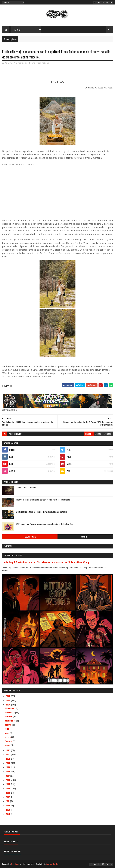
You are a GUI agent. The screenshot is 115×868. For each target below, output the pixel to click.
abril (7, 733)
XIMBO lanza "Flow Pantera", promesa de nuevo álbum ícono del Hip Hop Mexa (45, 524)
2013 (8, 793)
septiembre (10, 721)
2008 (8, 814)
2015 (8, 784)
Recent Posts (30, 537)
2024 (8, 704)
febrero (9, 741)
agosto (8, 725)
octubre (9, 716)
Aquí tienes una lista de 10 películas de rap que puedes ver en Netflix (41, 512)
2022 (8, 754)
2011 (8, 801)
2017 (8, 776)
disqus (98, 434)
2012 (8, 797)
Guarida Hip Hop (52, 864)
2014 (8, 788)
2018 (8, 771)
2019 (8, 767)
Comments (85, 537)
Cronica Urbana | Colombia (26, 487)
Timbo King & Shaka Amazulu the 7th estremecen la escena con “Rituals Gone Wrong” (46, 562)
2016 (8, 780)
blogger (89, 434)
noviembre (10, 712)
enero (8, 745)
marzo (8, 737)
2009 (8, 810)
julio (7, 729)
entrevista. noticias (40, 63)
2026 (8, 696)
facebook (108, 434)
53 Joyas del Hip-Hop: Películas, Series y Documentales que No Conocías (43, 500)
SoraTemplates (29, 864)
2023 (8, 750)
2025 (8, 700)
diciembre (10, 708)
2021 (8, 759)
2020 (8, 763)
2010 (8, 805)
